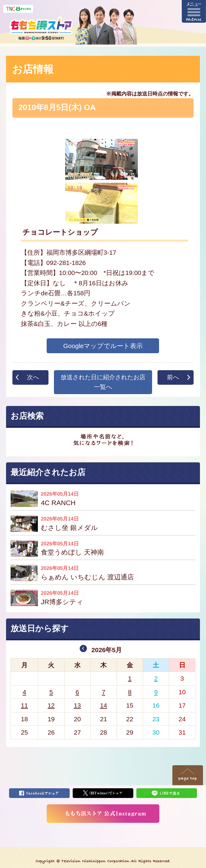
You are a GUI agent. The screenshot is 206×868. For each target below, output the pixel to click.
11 (24, 705)
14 (103, 705)
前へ (173, 377)
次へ (33, 377)
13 (77, 705)
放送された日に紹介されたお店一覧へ (103, 382)
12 (51, 705)
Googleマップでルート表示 (103, 346)
